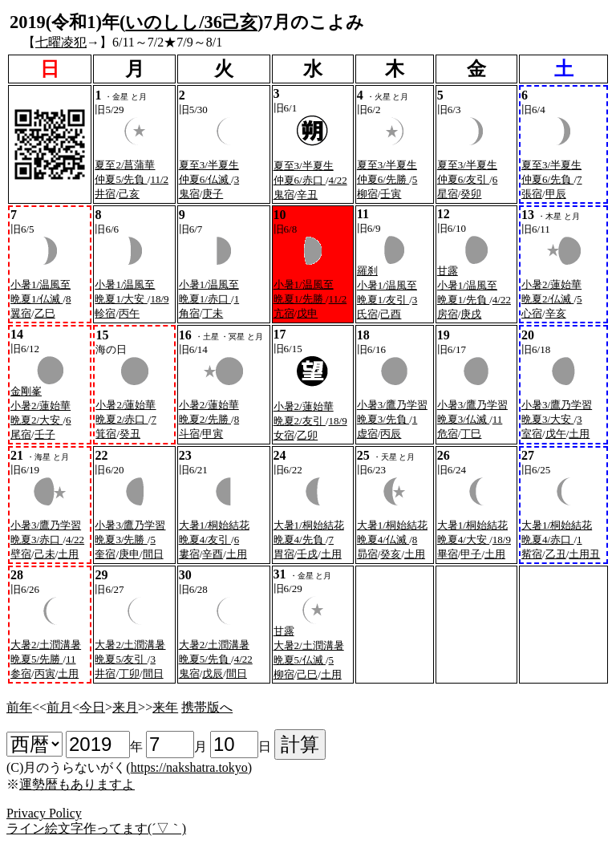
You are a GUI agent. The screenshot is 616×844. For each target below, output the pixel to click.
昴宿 (367, 554)
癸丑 (130, 434)
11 (498, 419)
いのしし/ (164, 22)
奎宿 (105, 554)
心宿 (532, 313)
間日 (153, 554)
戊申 (307, 313)
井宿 (105, 194)
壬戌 (307, 554)
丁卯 (129, 674)
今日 (92, 707)
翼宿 (21, 313)
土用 (579, 434)
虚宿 (367, 434)
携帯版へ (207, 707)
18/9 (159, 299)
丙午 (129, 313)
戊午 (556, 434)
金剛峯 (26, 391)
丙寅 (45, 674)
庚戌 (471, 314)
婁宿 (189, 554)
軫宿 (105, 313)
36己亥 (231, 22)
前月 (59, 707)
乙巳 (45, 313)
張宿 (532, 194)
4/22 (338, 180)
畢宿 (448, 554)
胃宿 (284, 554)
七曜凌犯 (61, 42)
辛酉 (213, 554)
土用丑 (584, 554)
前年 (19, 707)
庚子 (213, 194)
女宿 (284, 435)
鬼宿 (189, 194)
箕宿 (106, 434)
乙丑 (556, 554)
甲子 (471, 554)
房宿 (448, 314)
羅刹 (367, 271)
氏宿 (367, 314)
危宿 (448, 434)
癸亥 (391, 554)
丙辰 (391, 434)
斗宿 (189, 434)
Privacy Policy (44, 813)
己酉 (391, 314)
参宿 (21, 674)
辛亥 (556, 313)
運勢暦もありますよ (77, 784)
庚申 (129, 554)
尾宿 (21, 434)
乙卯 (307, 435)
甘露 (448, 271)
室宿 (532, 434)
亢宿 (284, 313)
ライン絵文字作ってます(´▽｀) (96, 828)
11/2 (159, 179)
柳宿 (367, 194)
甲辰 (556, 194)
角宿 (189, 313)
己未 (45, 554)
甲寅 (213, 434)
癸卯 (471, 194)
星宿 (448, 194)
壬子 (45, 434)
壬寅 (391, 194)
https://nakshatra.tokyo (189, 767)
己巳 (307, 674)
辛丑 (307, 195)
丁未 (213, 313)
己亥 (129, 194)
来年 (165, 707)
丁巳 (471, 434)
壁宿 (21, 554)
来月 (125, 707)
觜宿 (532, 554)
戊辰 (213, 674)
